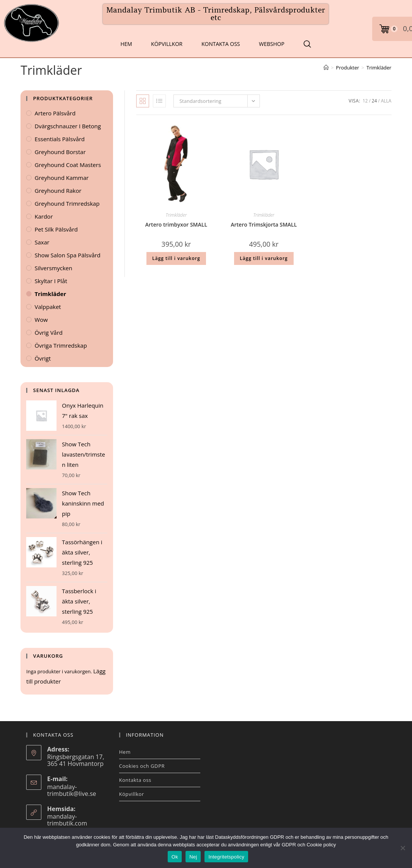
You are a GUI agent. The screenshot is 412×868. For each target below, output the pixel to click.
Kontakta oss (221, 44)
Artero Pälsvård (55, 113)
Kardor (44, 216)
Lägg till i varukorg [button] (176, 258)
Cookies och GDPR (142, 766)
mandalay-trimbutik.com (67, 820)
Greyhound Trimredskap (67, 203)
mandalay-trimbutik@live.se (72, 790)
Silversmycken (53, 268)
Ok (175, 857)
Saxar (42, 242)
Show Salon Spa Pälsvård (68, 255)
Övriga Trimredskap (61, 345)
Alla (386, 101)
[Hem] (326, 68)
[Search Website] (307, 44)
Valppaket (48, 307)
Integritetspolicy (226, 857)
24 (374, 101)
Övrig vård (49, 332)
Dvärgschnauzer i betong (68, 126)
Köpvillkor (167, 44)
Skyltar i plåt (51, 281)
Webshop (272, 44)
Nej (193, 857)
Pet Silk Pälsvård (56, 229)
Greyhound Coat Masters (68, 165)
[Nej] (403, 848)
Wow (41, 320)
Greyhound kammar (61, 178)
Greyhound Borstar (60, 152)
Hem (126, 44)
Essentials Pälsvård (60, 139)
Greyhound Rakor (58, 191)
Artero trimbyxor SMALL (176, 224)
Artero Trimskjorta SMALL (264, 224)
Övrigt (43, 358)
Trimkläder (379, 68)
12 (365, 101)
